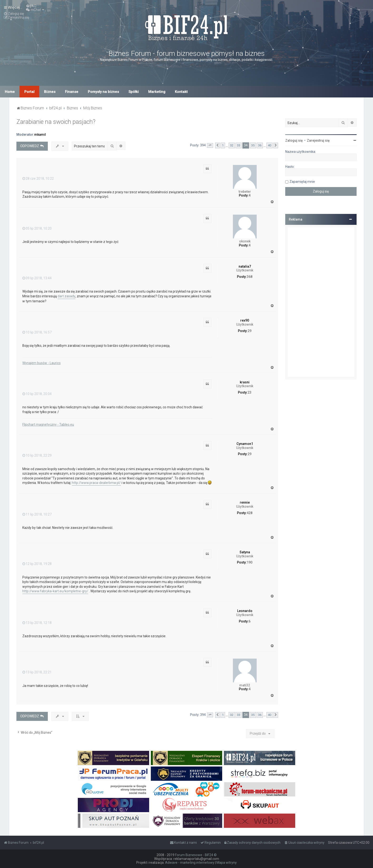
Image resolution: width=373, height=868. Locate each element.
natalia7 (245, 266)
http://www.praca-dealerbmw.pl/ (96, 483)
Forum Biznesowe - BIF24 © (196, 855)
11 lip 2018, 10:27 (37, 514)
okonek (245, 241)
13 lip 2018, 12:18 (37, 623)
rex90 (245, 320)
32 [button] (232, 145)
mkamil (40, 135)
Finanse (72, 92)
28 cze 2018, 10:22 (38, 178)
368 (250, 277)
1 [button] (223, 145)
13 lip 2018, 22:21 (37, 672)
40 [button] (270, 145)
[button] (210, 145)
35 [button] (253, 145)
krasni (245, 382)
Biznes (50, 92)
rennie (245, 502)
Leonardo (245, 611)
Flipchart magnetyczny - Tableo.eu (48, 424)
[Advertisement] (321, 302)
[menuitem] (31, 6)
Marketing (157, 92)
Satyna (245, 552)
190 (250, 562)
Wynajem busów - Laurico (42, 363)
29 (250, 331)
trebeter (245, 192)
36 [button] (260, 145)
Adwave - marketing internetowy (190, 863)
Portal (29, 92)
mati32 (245, 685)
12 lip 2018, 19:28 (37, 564)
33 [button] (239, 145)
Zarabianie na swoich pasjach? (56, 122)
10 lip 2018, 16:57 (37, 332)
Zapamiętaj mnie (302, 182)
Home (10, 92)
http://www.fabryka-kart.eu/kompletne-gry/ (55, 591)
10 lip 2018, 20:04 (37, 394)
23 (250, 392)
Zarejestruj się (318, 140)
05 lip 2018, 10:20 (37, 228)
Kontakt (181, 92)
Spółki (134, 92)
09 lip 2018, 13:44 (37, 278)
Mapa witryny (227, 863)
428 (250, 513)
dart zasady (66, 296)
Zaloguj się (294, 140)
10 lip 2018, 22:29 (37, 455)
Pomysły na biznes (103, 92)
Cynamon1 (245, 444)
